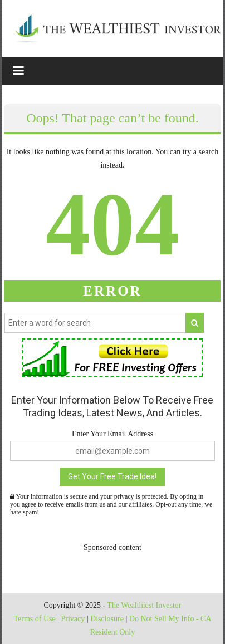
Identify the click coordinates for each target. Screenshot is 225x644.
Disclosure (107, 619)
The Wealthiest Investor (144, 605)
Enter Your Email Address (113, 434)
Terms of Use (34, 619)
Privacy (73, 619)
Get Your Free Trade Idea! (112, 476)
